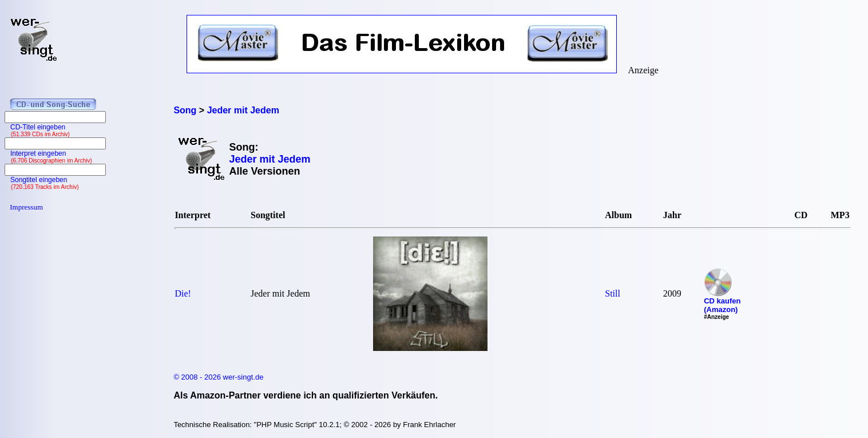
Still (613, 293)
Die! (183, 293)
